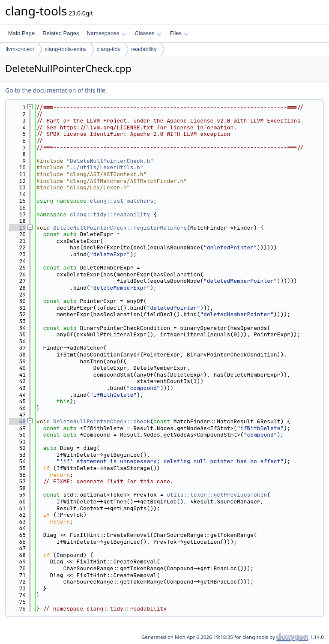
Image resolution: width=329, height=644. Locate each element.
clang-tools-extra (65, 49)
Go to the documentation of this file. (56, 90)
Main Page (21, 33)
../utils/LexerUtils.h (105, 167)
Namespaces (106, 33)
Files (179, 33)
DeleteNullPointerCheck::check (102, 421)
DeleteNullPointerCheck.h (110, 161)
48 (17, 421)
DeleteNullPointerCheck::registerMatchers (120, 228)
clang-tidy (109, 49)
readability (144, 49)
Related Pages (61, 33)
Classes (148, 33)
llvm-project (20, 49)
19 (17, 228)
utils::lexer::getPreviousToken (217, 495)
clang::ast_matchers (122, 201)
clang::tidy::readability (110, 214)
